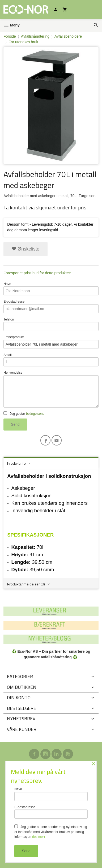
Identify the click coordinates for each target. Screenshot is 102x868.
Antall (51, 360)
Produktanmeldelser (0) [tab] (26, 584)
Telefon (51, 324)
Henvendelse (51, 389)
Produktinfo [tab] (16, 463)
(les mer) (39, 837)
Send (15, 424)
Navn (51, 289)
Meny (12, 25)
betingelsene (35, 414)
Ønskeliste (26, 249)
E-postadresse (51, 306)
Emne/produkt (51, 342)
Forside (10, 36)
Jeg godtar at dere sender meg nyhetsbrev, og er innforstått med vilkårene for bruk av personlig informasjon (51, 832)
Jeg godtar (24, 413)
